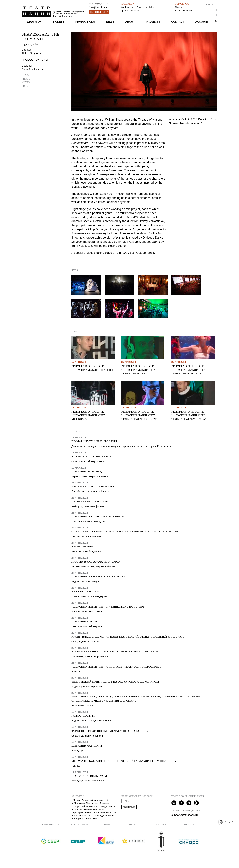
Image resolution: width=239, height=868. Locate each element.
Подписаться (129, 807)
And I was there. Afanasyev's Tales (137, 7)
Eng (215, 4)
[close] (237, 822)
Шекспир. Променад (87, 471)
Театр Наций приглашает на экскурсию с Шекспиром (115, 682)
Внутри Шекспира (86, 591)
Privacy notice (230, 822)
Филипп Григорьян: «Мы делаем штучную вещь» (110, 731)
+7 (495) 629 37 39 (102, 4)
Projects (153, 22)
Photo (26, 79)
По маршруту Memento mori (94, 441)
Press (25, 86)
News (110, 22)
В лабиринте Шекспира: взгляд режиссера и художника (116, 651)
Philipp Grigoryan (31, 53)
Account (202, 22)
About (130, 22)
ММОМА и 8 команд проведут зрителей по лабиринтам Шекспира (124, 761)
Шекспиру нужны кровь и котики (98, 576)
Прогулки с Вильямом (89, 776)
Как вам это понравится (91, 456)
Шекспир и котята (86, 621)
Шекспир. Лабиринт (87, 746)
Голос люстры (83, 716)
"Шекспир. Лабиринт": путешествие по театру (108, 607)
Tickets (58, 22)
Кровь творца (82, 546)
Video (26, 82)
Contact (178, 22)
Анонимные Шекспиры (90, 501)
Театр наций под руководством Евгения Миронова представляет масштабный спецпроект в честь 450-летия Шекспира (136, 699)
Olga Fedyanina (30, 44)
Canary (179, 7)
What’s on (34, 22)
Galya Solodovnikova (33, 69)
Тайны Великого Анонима (93, 486)
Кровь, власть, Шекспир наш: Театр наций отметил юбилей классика (128, 637)
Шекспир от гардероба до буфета (98, 516)
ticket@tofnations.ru (98, 7)
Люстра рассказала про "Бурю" (96, 562)
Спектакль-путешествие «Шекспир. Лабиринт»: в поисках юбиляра (125, 531)
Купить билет (99, 12)
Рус (209, 4)
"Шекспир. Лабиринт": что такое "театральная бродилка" (117, 667)
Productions (85, 22)
